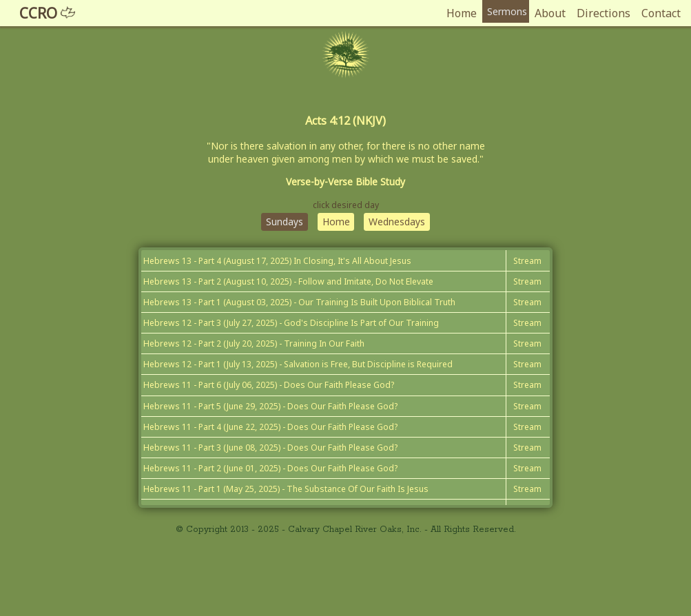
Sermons (503, 13)
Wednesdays (404, 256)
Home (454, 13)
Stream (523, 300)
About (549, 13)
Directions (603, 13)
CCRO (54, 13)
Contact (660, 13)
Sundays (276, 256)
